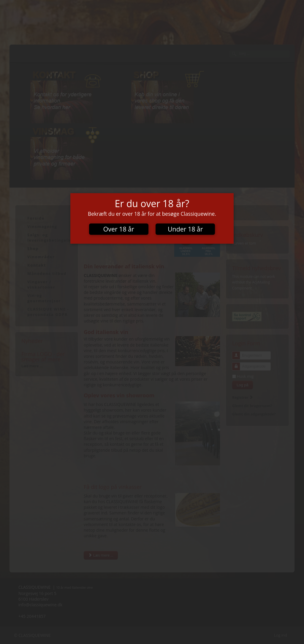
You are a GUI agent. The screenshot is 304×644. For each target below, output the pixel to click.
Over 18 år (119, 229)
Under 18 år (185, 229)
